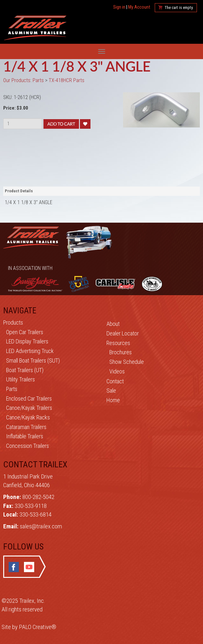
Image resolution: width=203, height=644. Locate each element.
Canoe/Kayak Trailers (29, 408)
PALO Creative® (38, 627)
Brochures (121, 352)
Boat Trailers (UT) (25, 370)
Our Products (17, 80)
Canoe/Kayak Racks (28, 417)
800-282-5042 (38, 497)
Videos (117, 371)
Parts (12, 389)
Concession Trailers (27, 446)
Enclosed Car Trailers (29, 399)
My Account (139, 7)
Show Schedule (127, 362)
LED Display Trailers (27, 341)
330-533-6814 (35, 514)
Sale (111, 391)
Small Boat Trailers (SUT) (33, 360)
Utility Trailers (20, 379)
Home (113, 400)
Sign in (119, 7)
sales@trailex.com (41, 526)
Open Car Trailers (25, 332)
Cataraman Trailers (26, 427)
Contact (115, 381)
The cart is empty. (179, 8)
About (113, 324)
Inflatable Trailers (25, 436)
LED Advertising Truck (30, 351)
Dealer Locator (123, 333)
